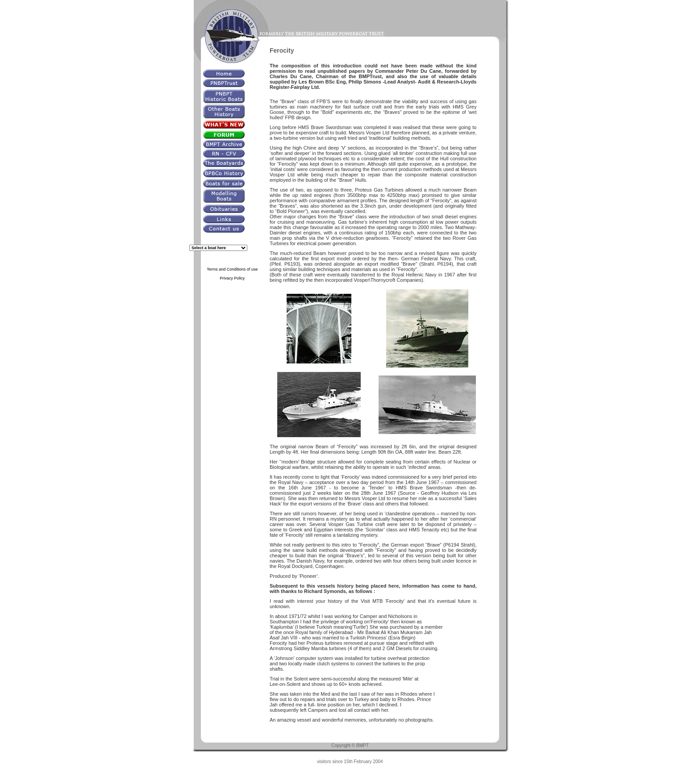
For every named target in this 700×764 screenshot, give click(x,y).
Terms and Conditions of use (232, 269)
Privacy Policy (232, 278)
